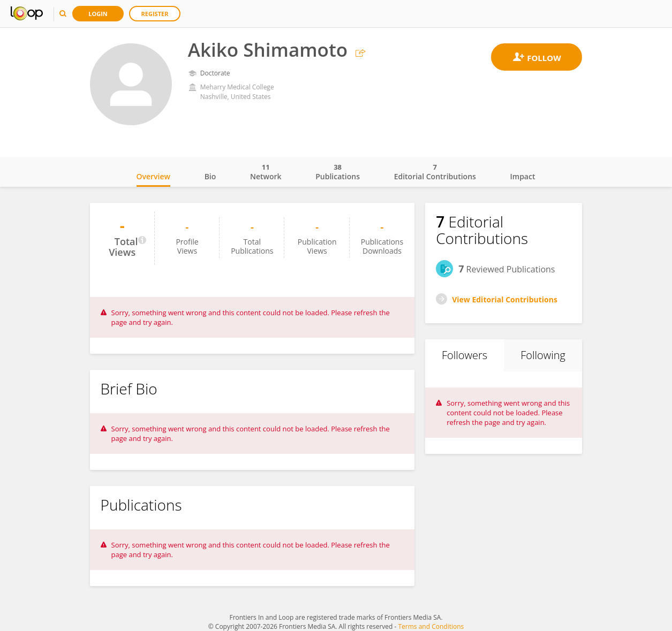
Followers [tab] (465, 355)
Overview (153, 176)
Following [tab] (543, 355)
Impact (523, 176)
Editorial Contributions (435, 172)
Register (155, 14)
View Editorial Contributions (505, 299)
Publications (338, 172)
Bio (210, 176)
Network (266, 172)
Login (98, 14)
